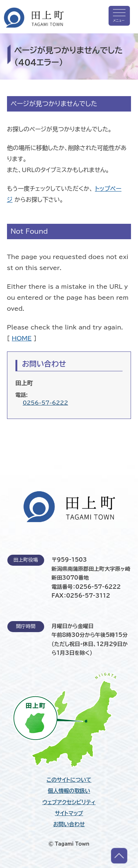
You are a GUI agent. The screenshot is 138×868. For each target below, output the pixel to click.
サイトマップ (69, 813)
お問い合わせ (69, 824)
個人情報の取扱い (69, 791)
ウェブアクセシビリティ (69, 802)
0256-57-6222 (45, 403)
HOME (22, 338)
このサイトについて (69, 780)
